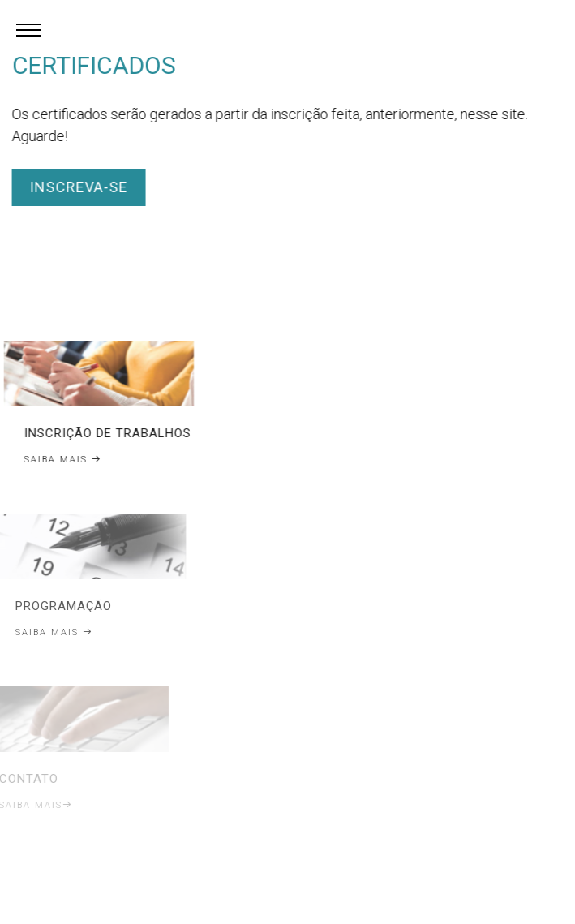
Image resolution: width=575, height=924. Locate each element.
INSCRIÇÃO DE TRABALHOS (103, 433)
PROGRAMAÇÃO (55, 606)
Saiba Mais (58, 460)
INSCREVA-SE (77, 187)
